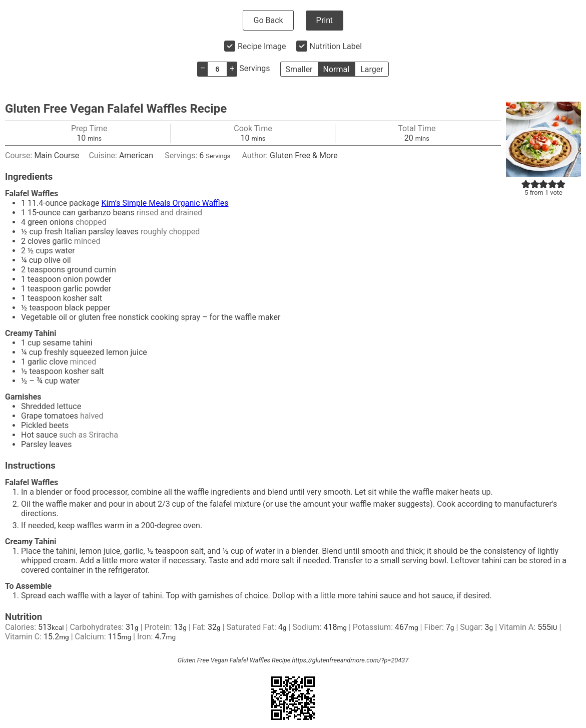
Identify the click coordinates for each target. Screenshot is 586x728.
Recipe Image (262, 46)
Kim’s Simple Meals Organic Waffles (165, 203)
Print (325, 20)
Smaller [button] (299, 69)
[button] (526, 184)
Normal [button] (337, 69)
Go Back (268, 20)
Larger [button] (372, 69)
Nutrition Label (336, 46)
